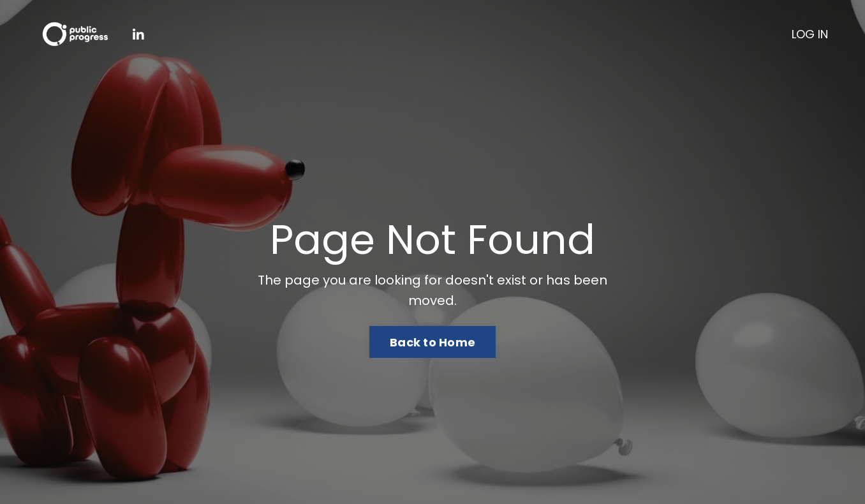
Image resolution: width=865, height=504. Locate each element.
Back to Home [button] (432, 342)
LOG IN (810, 34)
